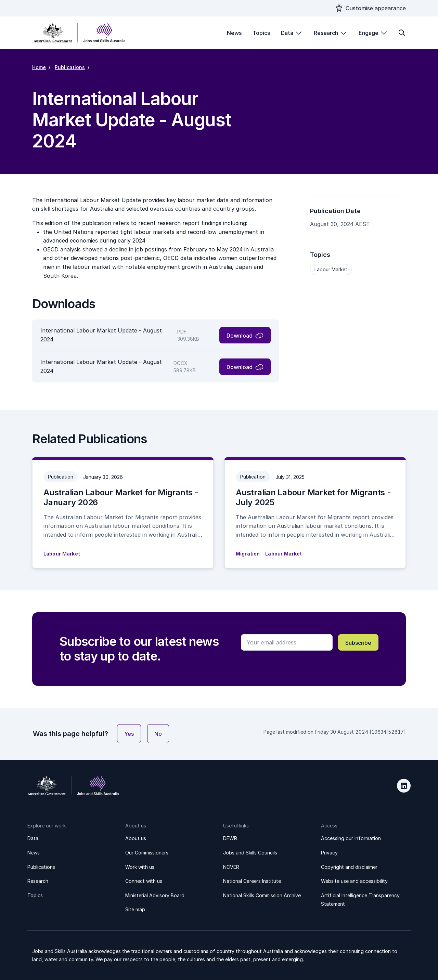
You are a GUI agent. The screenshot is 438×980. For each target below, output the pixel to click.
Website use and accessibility (354, 881)
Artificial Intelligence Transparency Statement (360, 900)
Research (326, 33)
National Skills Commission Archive (262, 895)
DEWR (230, 838)
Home (39, 67)
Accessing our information (351, 838)
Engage (369, 33)
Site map (135, 909)
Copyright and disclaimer (349, 867)
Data (287, 33)
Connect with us (144, 881)
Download (240, 336)
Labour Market (331, 269)
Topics (261, 33)
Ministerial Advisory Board (155, 895)
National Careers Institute (252, 881)
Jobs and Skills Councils (250, 853)
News (234, 33)
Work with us (140, 867)
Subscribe (358, 643)
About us (136, 838)
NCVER (231, 867)
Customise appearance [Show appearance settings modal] (376, 8)
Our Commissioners (147, 853)
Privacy (329, 853)
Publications (70, 67)
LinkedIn (404, 786)
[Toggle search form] (402, 33)
